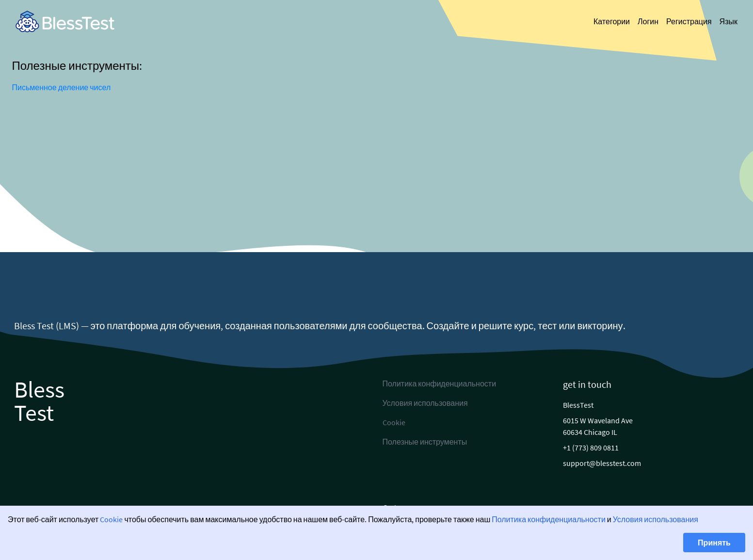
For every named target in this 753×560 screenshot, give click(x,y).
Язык (729, 21)
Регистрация (689, 21)
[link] (65, 22)
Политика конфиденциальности (549, 519)
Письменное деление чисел (62, 87)
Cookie (111, 519)
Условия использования (656, 519)
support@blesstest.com (602, 463)
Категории (612, 21)
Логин (648, 21)
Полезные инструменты (425, 442)
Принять (714, 543)
